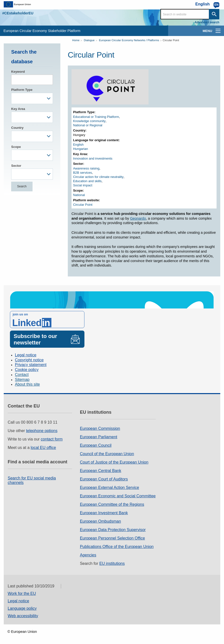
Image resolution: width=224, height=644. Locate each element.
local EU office (43, 448)
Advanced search (207, 22)
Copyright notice (29, 360)
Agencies (88, 555)
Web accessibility (23, 616)
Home (76, 40)
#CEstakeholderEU (18, 13)
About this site (27, 384)
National (79, 195)
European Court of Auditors (104, 479)
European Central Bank (101, 471)
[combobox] (32, 98)
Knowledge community (89, 121)
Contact (22, 375)
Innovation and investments (93, 158)
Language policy (22, 608)
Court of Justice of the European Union (114, 462)
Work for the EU (22, 593)
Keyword (18, 72)
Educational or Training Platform (96, 117)
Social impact (83, 185)
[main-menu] (218, 31)
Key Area (18, 109)
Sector (16, 166)
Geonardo (138, 218)
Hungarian (80, 149)
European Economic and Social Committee (118, 496)
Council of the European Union (107, 454)
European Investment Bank (104, 513)
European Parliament (99, 437)
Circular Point (171, 40)
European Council (96, 445)
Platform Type (22, 90)
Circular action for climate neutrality (98, 177)
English (78, 145)
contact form (52, 439)
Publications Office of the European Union (117, 547)
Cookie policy (27, 370)
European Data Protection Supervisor (113, 530)
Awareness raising (86, 168)
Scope (16, 147)
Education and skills (87, 181)
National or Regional (88, 125)
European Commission (100, 428)
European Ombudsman (100, 521)
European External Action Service (110, 488)
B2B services (82, 173)
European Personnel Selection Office (112, 538)
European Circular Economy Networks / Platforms (129, 40)
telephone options (42, 431)
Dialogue (89, 40)
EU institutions (112, 563)
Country (17, 128)
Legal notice (26, 355)
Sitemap (22, 380)
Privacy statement (31, 365)
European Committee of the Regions (112, 504)
